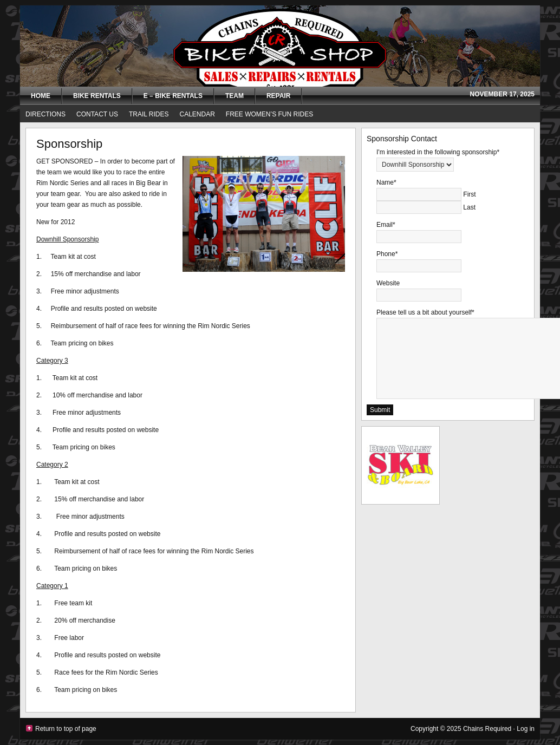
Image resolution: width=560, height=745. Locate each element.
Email (386, 225)
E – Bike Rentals (173, 96)
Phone (387, 254)
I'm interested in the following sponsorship (438, 152)
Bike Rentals (97, 96)
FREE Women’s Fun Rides (269, 114)
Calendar (197, 114)
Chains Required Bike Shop (280, 46)
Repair (278, 96)
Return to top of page (66, 729)
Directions (45, 114)
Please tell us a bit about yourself (425, 312)
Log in (526, 729)
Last (469, 207)
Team (232, 97)
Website (388, 283)
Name (386, 182)
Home (41, 96)
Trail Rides (149, 114)
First (469, 194)
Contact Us (97, 114)
